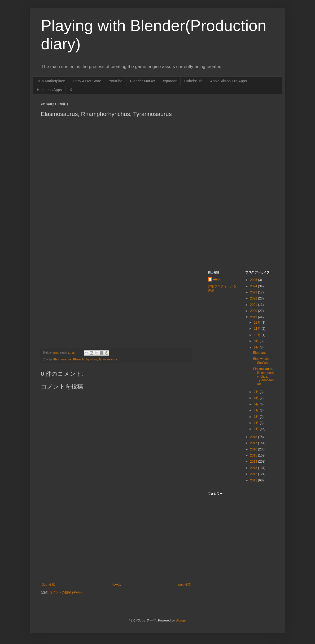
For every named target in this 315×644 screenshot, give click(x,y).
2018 (254, 437)
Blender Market (143, 81)
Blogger (181, 620)
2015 (254, 455)
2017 (254, 443)
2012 (254, 474)
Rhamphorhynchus (85, 359)
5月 (257, 404)
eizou (217, 279)
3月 (257, 417)
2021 (254, 305)
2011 (254, 480)
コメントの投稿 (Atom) (65, 592)
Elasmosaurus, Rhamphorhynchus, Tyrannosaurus (263, 377)
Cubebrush (193, 81)
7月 (257, 392)
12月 (258, 323)
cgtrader (170, 81)
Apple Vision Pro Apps (228, 81)
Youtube (116, 81)
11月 (258, 329)
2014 (254, 462)
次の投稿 (49, 585)
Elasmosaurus (62, 359)
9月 (257, 341)
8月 (257, 347)
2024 (254, 286)
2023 (254, 292)
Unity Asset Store (87, 81)
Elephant (259, 353)
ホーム (116, 585)
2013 (254, 468)
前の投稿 (184, 585)
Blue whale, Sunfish (261, 361)
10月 (258, 335)
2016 (254, 449)
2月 (257, 423)
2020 (254, 311)
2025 (254, 280)
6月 (257, 398)
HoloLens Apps (49, 90)
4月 (257, 410)
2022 (254, 298)
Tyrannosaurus (108, 359)
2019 (254, 317)
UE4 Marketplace (51, 81)
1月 (257, 429)
